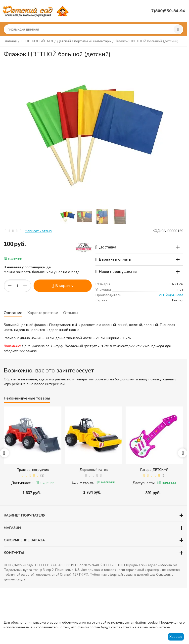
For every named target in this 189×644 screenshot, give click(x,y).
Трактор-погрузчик (33, 470)
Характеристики (43, 313)
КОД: (157, 231)
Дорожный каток (94, 470)
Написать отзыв (38, 231)
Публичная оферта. (105, 575)
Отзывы (71, 313)
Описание (13, 313)
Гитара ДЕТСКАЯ (154, 470)
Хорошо (176, 637)
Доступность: (22, 483)
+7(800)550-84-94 (167, 11)
